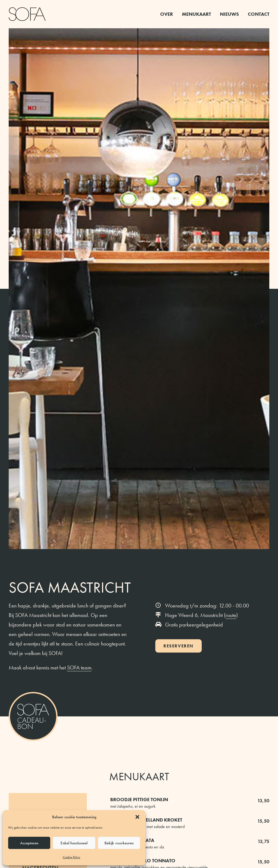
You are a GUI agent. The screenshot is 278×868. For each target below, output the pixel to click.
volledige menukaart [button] (139, 528)
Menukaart (196, 14)
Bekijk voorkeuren (119, 843)
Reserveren (179, 242)
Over (167, 14)
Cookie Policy (72, 857)
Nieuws (229, 14)
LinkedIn (179, 689)
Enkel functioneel (74, 843)
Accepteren (29, 843)
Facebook (152, 689)
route (231, 212)
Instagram (127, 689)
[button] (137, 817)
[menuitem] (168, 14)
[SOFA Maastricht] (27, 14)
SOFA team (79, 264)
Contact (259, 14)
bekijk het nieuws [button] (139, 711)
